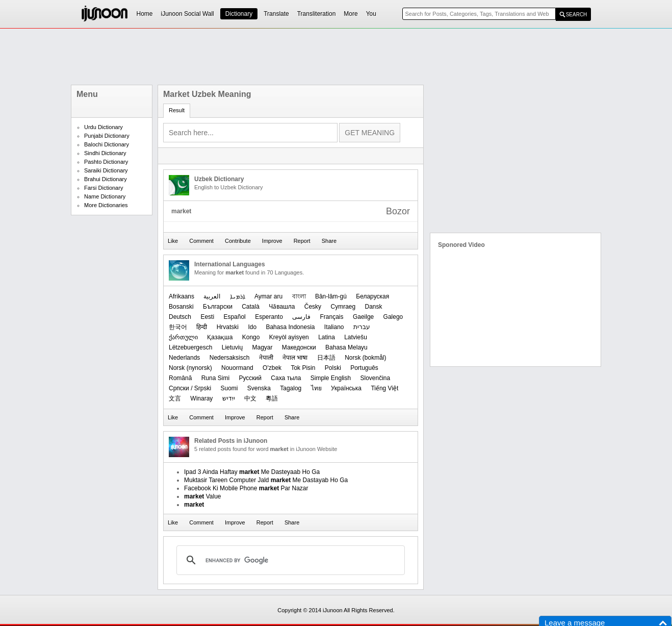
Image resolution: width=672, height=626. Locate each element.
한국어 (178, 327)
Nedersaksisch (230, 358)
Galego (393, 317)
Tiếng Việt (384, 388)
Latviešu (356, 337)
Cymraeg (343, 307)
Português (364, 368)
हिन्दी (202, 327)
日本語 (326, 358)
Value (203, 496)
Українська (346, 388)
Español (234, 317)
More (351, 14)
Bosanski (181, 307)
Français (332, 317)
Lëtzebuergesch (190, 347)
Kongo (251, 337)
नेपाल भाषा (295, 358)
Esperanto (269, 317)
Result (177, 110)
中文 (250, 398)
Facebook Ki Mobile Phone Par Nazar (246, 488)
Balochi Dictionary (107, 144)
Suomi (229, 388)
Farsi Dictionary (104, 188)
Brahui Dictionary (106, 179)
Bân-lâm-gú (331, 296)
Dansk (374, 307)
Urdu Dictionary (104, 127)
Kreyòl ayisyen (289, 337)
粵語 (272, 398)
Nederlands (184, 358)
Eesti (207, 317)
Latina (327, 337)
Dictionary (239, 14)
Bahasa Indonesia (290, 327)
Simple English (331, 378)
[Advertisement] (336, 57)
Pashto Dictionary (106, 162)
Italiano (334, 327)
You (371, 14)
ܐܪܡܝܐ (238, 296)
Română (180, 378)
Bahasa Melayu (346, 347)
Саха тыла (286, 378)
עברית (362, 327)
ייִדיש (229, 398)
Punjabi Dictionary (107, 136)
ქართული (183, 337)
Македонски (299, 347)
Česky (313, 307)
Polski (333, 368)
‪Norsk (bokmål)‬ (365, 358)
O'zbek (272, 368)
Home (145, 14)
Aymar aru (268, 296)
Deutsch (180, 317)
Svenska (259, 388)
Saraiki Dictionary (106, 170)
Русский (250, 378)
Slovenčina (376, 378)
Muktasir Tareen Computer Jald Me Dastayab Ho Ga (266, 480)
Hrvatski (228, 327)
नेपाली (266, 358)
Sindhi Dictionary (105, 153)
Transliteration (317, 14)
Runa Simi (215, 378)
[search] (289, 560)
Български (218, 307)
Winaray (201, 398)
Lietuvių (232, 347)
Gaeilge (363, 317)
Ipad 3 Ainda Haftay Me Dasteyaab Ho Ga (252, 472)
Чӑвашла (282, 307)
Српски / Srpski (190, 388)
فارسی (301, 317)
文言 (175, 398)
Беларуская (372, 296)
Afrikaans (182, 296)
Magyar (262, 347)
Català (251, 307)
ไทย (316, 388)
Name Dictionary (105, 196)
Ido (252, 327)
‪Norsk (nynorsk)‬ (190, 368)
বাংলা (299, 296)
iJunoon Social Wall (188, 14)
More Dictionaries (106, 205)
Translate (276, 14)
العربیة (212, 296)
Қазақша (220, 337)
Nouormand (237, 368)
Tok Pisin (303, 368)
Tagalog (291, 388)
